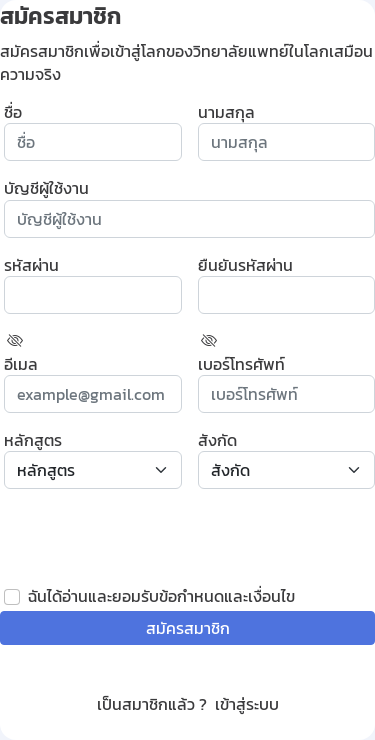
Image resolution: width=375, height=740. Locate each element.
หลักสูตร (33, 440)
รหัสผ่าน (31, 265)
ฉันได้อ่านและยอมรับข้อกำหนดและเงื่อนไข (161, 596)
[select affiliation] (287, 470)
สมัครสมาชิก (188, 628)
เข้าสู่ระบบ (247, 704)
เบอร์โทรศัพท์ (241, 364)
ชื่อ (13, 112)
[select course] (93, 470)
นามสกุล (226, 112)
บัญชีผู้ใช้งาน (46, 188)
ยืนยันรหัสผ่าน (245, 265)
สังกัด (217, 440)
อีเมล (21, 364)
